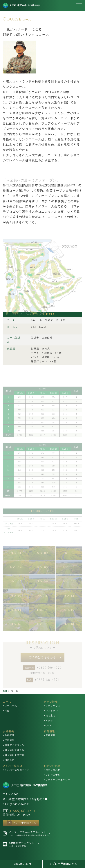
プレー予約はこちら (64, 864)
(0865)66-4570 (21, 864)
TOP (5, 691)
